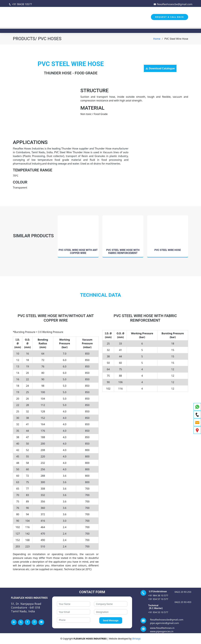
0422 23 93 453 (183, 602)
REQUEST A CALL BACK (170, 17)
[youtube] (41, 622)
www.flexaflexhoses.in (162, 628)
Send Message (111, 620)
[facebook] (27, 622)
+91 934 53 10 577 (158, 612)
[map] (197, 430)
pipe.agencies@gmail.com (164, 623)
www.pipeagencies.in (162, 631)
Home (157, 39)
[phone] (197, 415)
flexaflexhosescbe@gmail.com (173, 4)
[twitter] (21, 622)
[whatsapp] (197, 407)
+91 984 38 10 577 (158, 595)
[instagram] (34, 622)
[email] (197, 422)
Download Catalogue (162, 68)
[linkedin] (14, 622)
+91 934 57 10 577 (158, 599)
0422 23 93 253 (183, 592)
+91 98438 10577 (20, 4)
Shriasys (136, 639)
